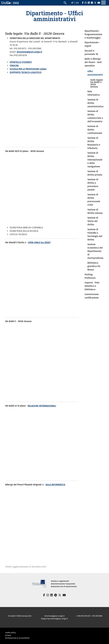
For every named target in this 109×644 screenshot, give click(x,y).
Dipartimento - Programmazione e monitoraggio (93, 34)
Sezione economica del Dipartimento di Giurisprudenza (95, 251)
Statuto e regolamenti (60, 581)
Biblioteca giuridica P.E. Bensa (94, 266)
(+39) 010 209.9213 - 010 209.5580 (89, 616)
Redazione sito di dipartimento (64, 586)
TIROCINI (14, 66)
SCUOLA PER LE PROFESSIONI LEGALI (28, 69)
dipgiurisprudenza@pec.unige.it (54, 619)
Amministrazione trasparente (63, 584)
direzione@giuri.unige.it (29, 52)
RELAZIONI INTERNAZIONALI (42, 406)
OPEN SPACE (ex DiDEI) (39, 242)
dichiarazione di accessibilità (17, 638)
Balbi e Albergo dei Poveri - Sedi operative (93, 62)
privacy (8, 635)
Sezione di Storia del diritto (93, 221)
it (72, 3)
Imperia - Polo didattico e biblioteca (92, 286)
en (77, 3)
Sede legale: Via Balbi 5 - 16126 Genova (97, 83)
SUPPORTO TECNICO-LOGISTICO (26, 72)
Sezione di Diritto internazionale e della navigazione (95, 160)
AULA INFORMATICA (55, 485)
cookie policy (10, 633)
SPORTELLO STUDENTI (21, 62)
